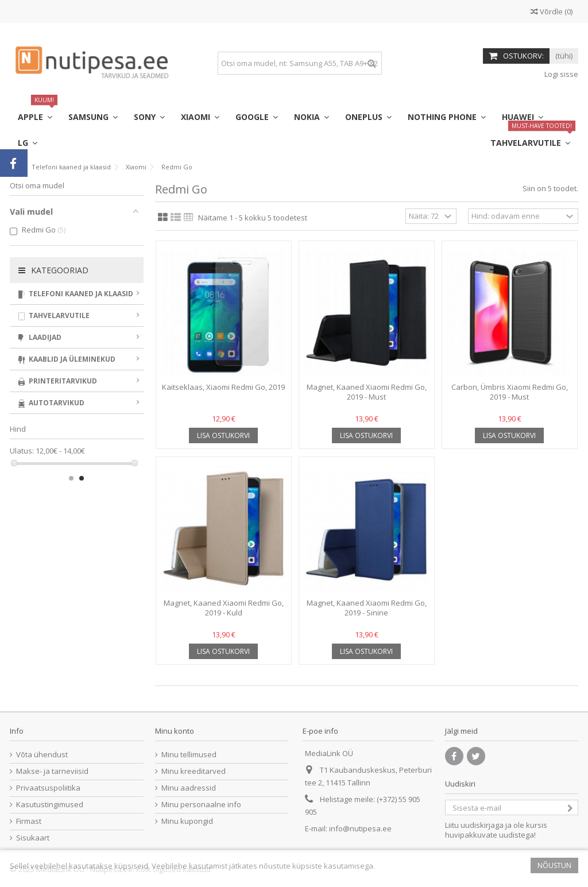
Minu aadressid (189, 788)
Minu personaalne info (201, 805)
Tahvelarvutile (79, 315)
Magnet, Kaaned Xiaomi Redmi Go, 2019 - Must (367, 392)
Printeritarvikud (79, 381)
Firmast (29, 821)
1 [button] (71, 478)
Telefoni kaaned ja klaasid (79, 294)
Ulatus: (22, 451)
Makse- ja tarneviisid (52, 771)
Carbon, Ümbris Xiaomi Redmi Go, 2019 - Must (510, 392)
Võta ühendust (42, 755)
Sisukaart (33, 838)
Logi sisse (560, 74)
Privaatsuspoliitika (48, 788)
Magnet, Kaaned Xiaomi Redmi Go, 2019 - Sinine (367, 608)
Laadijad (79, 337)
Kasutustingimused (50, 805)
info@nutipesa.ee (360, 828)
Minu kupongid (187, 821)
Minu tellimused (189, 755)
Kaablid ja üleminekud (79, 359)
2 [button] (82, 478)
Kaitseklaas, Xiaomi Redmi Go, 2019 (223, 387)
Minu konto (175, 731)
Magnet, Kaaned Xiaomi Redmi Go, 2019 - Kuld (224, 608)
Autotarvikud (79, 403)
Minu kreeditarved (194, 771)
